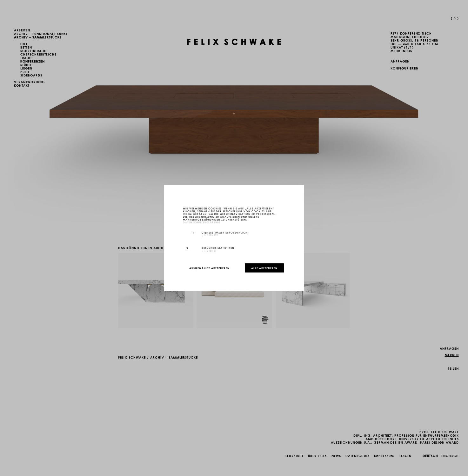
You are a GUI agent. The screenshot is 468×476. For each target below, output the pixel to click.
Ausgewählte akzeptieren (209, 268)
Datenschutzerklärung (202, 222)
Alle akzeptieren (264, 268)
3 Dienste (210, 235)
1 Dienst (209, 250)
